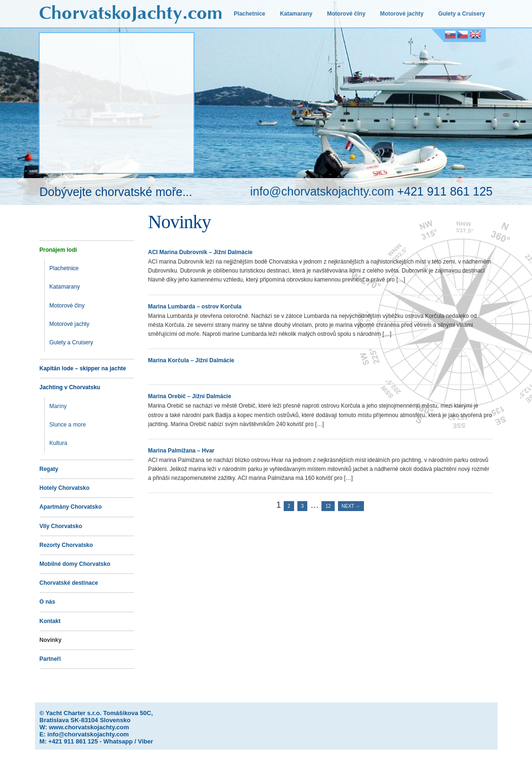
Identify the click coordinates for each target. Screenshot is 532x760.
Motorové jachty (402, 14)
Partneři (50, 659)
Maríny (58, 406)
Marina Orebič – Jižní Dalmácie (190, 396)
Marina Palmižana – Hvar (182, 451)
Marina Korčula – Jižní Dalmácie (191, 360)
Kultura (59, 443)
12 (328, 506)
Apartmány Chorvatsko (71, 507)
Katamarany (296, 14)
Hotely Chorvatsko (65, 488)
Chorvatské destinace (69, 583)
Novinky (51, 640)
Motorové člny (346, 14)
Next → (351, 506)
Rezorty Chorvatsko (66, 545)
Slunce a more (68, 425)
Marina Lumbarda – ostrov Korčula (195, 307)
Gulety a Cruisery (461, 14)
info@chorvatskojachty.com (322, 191)
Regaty (49, 469)
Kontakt (50, 621)
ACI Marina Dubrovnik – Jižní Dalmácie (200, 252)
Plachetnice (249, 14)
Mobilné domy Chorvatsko (75, 564)
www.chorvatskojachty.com (89, 727)
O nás (47, 602)
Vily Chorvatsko (61, 526)
